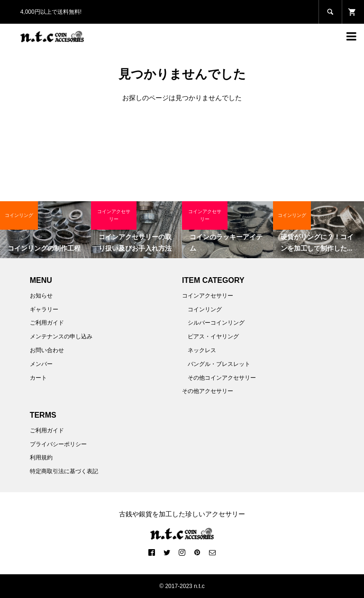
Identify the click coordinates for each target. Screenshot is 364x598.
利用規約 (41, 458)
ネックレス (202, 350)
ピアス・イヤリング (213, 336)
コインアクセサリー (208, 296)
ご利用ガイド (47, 323)
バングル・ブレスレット (219, 364)
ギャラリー (44, 309)
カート (38, 378)
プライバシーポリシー (58, 444)
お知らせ (41, 296)
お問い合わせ (47, 350)
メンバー (41, 364)
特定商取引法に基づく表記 (64, 471)
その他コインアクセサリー (222, 378)
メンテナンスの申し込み (61, 336)
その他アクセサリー (208, 391)
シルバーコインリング (216, 323)
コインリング (205, 309)
